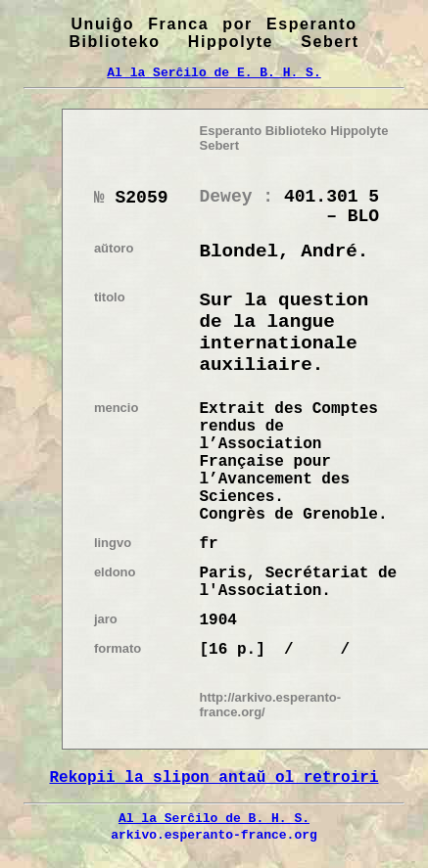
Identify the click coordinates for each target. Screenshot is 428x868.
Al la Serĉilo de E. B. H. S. (214, 72)
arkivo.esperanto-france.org (214, 835)
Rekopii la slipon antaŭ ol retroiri (214, 778)
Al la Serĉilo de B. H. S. (214, 818)
